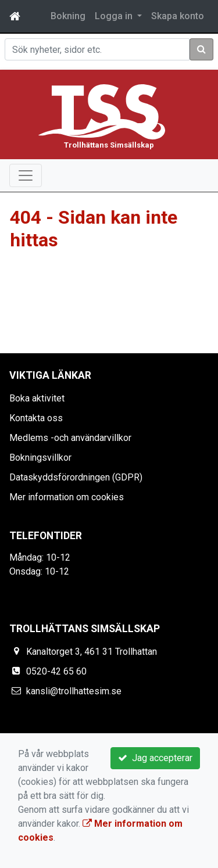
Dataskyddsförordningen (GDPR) (76, 477)
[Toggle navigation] (26, 175)
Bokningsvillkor (40, 458)
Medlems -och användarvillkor (70, 438)
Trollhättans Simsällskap (109, 145)
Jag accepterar (155, 758)
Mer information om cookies (67, 497)
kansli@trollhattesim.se (74, 691)
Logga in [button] (115, 16)
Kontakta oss (36, 418)
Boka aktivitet (37, 398)
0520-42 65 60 (56, 671)
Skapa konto (178, 16)
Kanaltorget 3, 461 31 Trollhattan (92, 652)
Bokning (68, 16)
